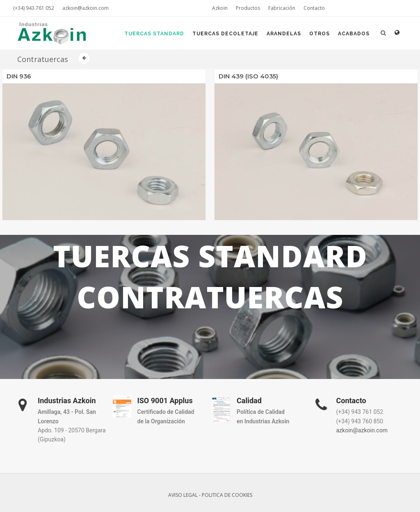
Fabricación (282, 8)
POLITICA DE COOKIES (227, 495)
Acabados (354, 34)
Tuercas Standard (154, 34)
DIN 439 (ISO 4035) (248, 76)
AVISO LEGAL (183, 495)
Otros (320, 34)
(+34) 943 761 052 (34, 8)
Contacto (314, 8)
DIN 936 (19, 76)
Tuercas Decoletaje (225, 34)
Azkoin (220, 8)
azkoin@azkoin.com (86, 8)
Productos (248, 8)
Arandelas (284, 34)
